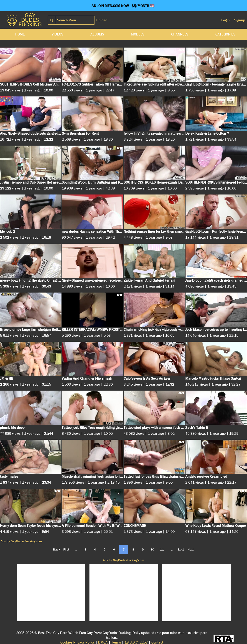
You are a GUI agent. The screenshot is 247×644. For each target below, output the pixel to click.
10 (152, 549)
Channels (180, 34)
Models (138, 34)
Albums (97, 34)
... (76, 549)
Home (20, 34)
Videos (57, 34)
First (66, 549)
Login (225, 20)
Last (181, 549)
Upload (102, 20)
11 (162, 549)
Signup (240, 20)
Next (191, 549)
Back (57, 549)
